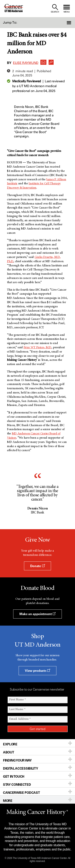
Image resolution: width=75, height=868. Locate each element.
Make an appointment (37, 614)
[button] (69, 23)
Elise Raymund (26, 63)
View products (37, 671)
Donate (37, 566)
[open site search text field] (55, 9)
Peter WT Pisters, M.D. (38, 347)
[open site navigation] (67, 9)
